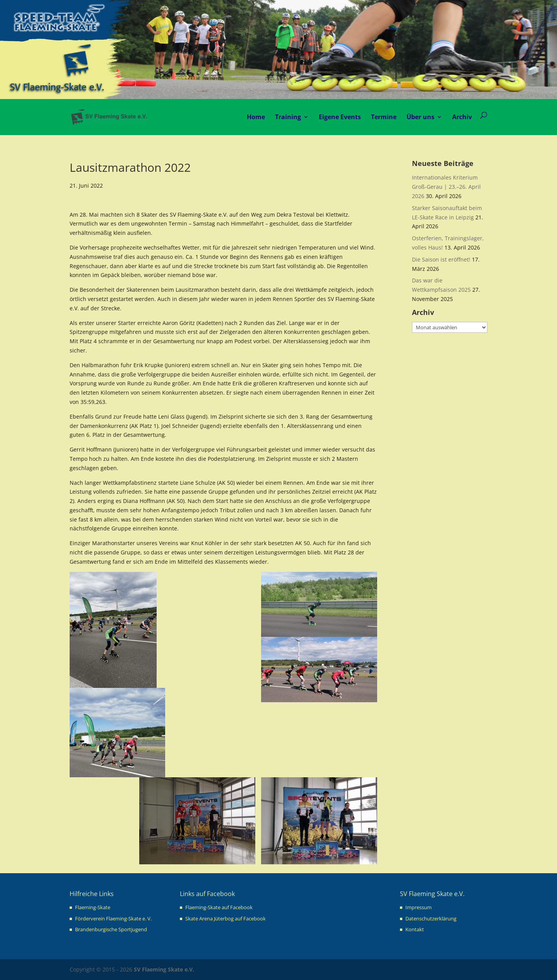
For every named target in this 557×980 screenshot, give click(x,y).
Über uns (420, 117)
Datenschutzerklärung (431, 918)
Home (256, 117)
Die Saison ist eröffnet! (441, 259)
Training (288, 117)
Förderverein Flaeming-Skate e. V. (113, 918)
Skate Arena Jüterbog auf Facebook (226, 918)
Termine (384, 117)
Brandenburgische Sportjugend (111, 929)
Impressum (419, 907)
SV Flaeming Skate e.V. (164, 969)
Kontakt (415, 929)
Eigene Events (340, 117)
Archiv (462, 117)
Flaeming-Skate (93, 907)
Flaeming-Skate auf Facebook (219, 907)
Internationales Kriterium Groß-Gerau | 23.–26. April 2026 (446, 187)
